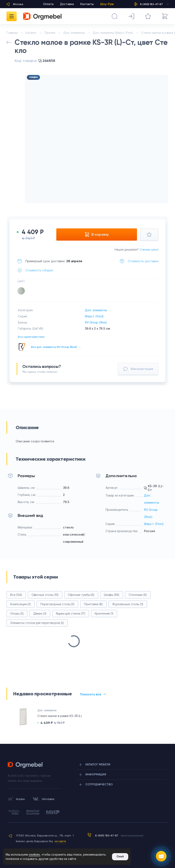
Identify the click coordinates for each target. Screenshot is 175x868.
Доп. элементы (96, 310)
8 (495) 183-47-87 (107, 835)
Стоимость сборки (39, 270)
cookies (34, 854)
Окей (120, 856)
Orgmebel (26, 765)
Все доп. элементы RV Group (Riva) (56, 347)
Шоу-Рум (107, 4)
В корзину (97, 235)
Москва (18, 4)
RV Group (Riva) (96, 322)
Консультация (138, 369)
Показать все (93, 694)
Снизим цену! (149, 249)
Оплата (48, 4)
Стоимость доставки (143, 261)
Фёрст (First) (94, 316)
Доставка (67, 4)
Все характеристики (31, 337)
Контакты (87, 4)
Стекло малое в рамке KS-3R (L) (60, 716)
